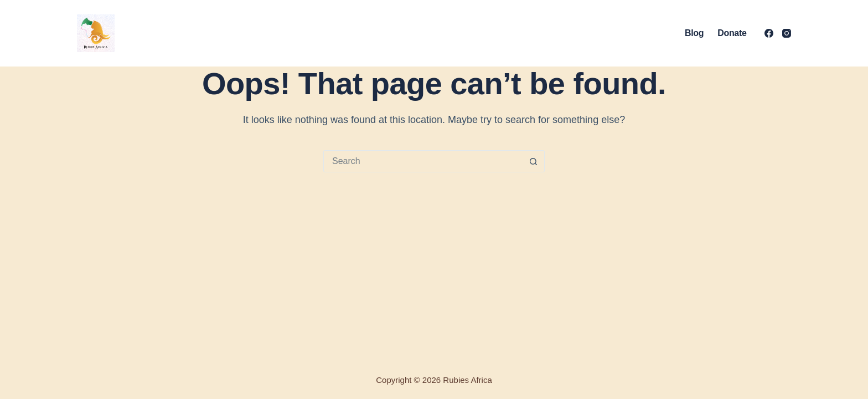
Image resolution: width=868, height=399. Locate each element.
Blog (694, 33)
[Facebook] (769, 33)
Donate (732, 33)
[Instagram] (787, 33)
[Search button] (533, 161)
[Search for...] (423, 161)
